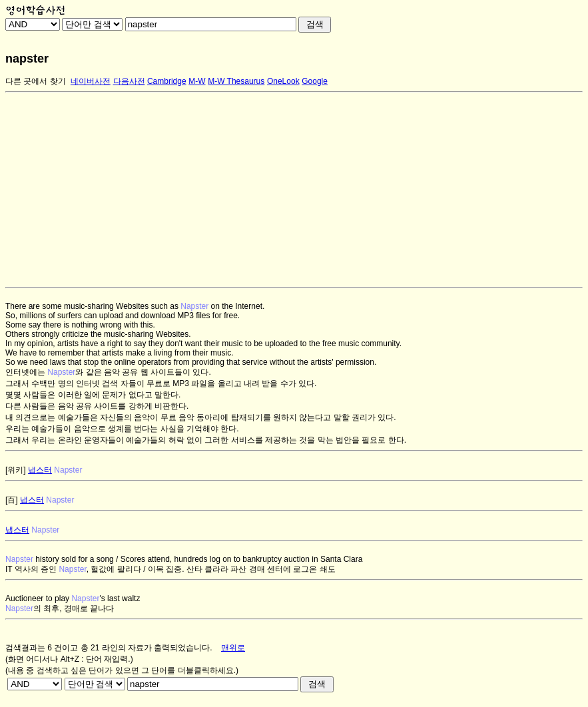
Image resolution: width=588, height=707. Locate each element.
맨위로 (233, 648)
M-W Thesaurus (236, 81)
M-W (197, 81)
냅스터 (40, 470)
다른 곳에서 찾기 (36, 81)
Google (315, 81)
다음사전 (129, 81)
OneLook (283, 81)
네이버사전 (91, 81)
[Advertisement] (294, 190)
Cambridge (167, 81)
